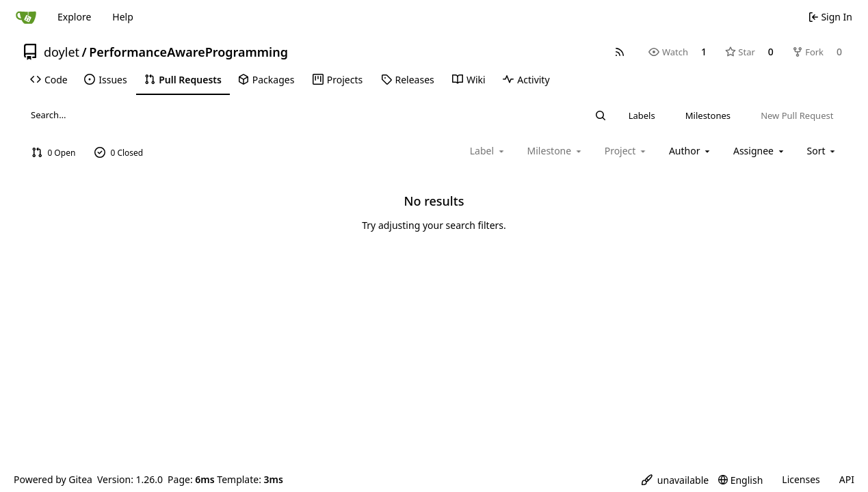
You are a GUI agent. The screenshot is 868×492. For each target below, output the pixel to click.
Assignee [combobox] (760, 151)
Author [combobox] (691, 151)
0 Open (54, 153)
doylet (62, 52)
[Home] (26, 17)
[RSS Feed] (620, 52)
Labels (642, 115)
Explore (74, 17)
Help (123, 17)
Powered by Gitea (53, 479)
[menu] (823, 151)
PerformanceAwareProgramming (188, 52)
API (847, 479)
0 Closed (119, 153)
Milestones (708, 115)
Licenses (801, 479)
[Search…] (600, 115)
